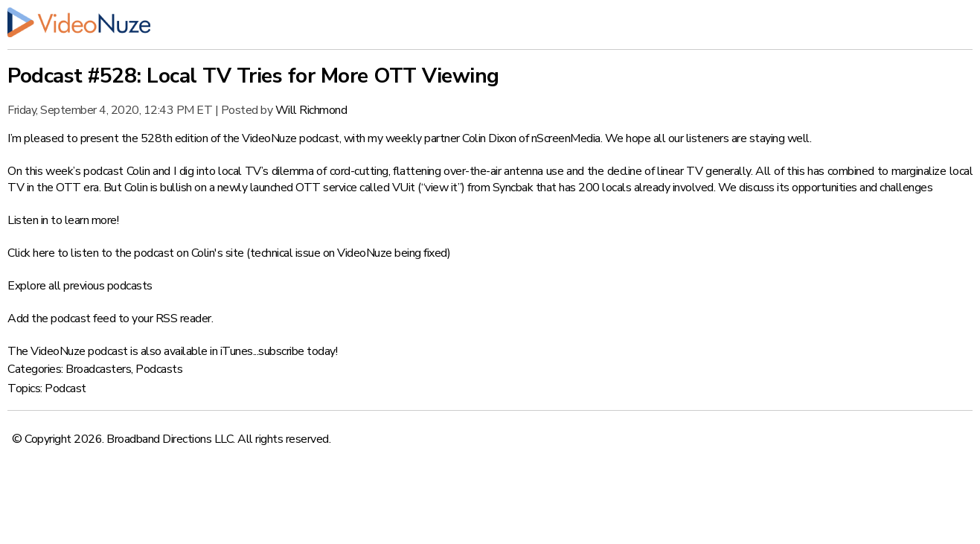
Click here (31, 253)
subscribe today (297, 351)
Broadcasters (98, 369)
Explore (27, 286)
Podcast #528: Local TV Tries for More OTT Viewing (253, 76)
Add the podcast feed (61, 319)
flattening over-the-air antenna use (478, 171)
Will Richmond (311, 110)
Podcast (65, 388)
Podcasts (159, 369)
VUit (404, 188)
